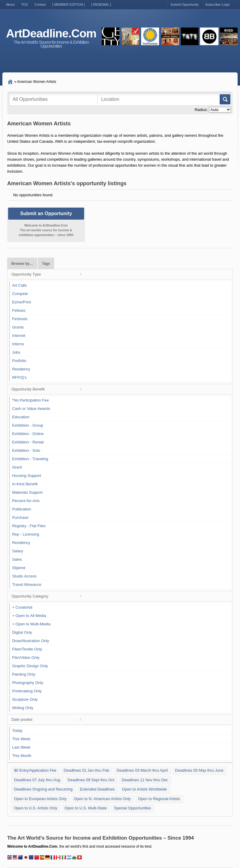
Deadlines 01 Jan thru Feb (86, 770)
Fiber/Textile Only (27, 649)
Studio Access (24, 576)
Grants (18, 327)
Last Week (21, 747)
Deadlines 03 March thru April (142, 770)
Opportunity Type (26, 274)
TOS (25, 4)
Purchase (20, 517)
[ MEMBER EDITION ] (69, 4)
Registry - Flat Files (29, 526)
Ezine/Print (21, 302)
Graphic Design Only (30, 666)
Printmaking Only (27, 691)
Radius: (201, 110)
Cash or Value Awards (31, 409)
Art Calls (19, 285)
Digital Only (22, 632)
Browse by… (22, 264)
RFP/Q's (19, 377)
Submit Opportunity (185, 4)
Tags (46, 264)
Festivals (20, 319)
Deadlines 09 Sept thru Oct (91, 780)
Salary (18, 551)
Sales (17, 559)
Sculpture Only (25, 699)
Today (17, 731)
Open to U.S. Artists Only (36, 808)
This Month (22, 756)
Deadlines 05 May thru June (199, 770)
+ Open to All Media (29, 616)
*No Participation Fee (30, 400)
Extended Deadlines (97, 789)
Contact (40, 4)
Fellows (19, 310)
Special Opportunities (133, 808)
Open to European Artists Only (40, 799)
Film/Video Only (26, 658)
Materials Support (27, 492)
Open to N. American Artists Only (102, 799)
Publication (22, 509)
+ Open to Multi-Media (31, 624)
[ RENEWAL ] (101, 4)
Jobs (16, 352)
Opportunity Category (30, 596)
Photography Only (28, 683)
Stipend (19, 568)
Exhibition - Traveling (30, 459)
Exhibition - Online (28, 434)
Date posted (22, 719)
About (10, 4)
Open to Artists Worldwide (144, 789)
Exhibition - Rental (28, 442)
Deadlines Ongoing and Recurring (43, 789)
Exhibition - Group (28, 425)
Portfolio (19, 361)
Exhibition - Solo (26, 450)
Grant (17, 467)
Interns (18, 344)
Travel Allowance (27, 585)
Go (225, 99)
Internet (19, 336)
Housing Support (26, 476)
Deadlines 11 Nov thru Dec (145, 780)
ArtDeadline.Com (51, 33)
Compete (20, 294)
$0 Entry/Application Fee (35, 770)
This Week (21, 739)
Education (21, 417)
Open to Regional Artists (159, 799)
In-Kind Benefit (25, 484)
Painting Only (23, 674)
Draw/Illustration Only (31, 641)
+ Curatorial (22, 607)
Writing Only (23, 708)
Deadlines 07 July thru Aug (37, 780)
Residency (21, 369)
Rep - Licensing (25, 534)
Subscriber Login (218, 4)
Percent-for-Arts (26, 501)
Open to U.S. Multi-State (86, 808)
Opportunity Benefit (28, 389)
